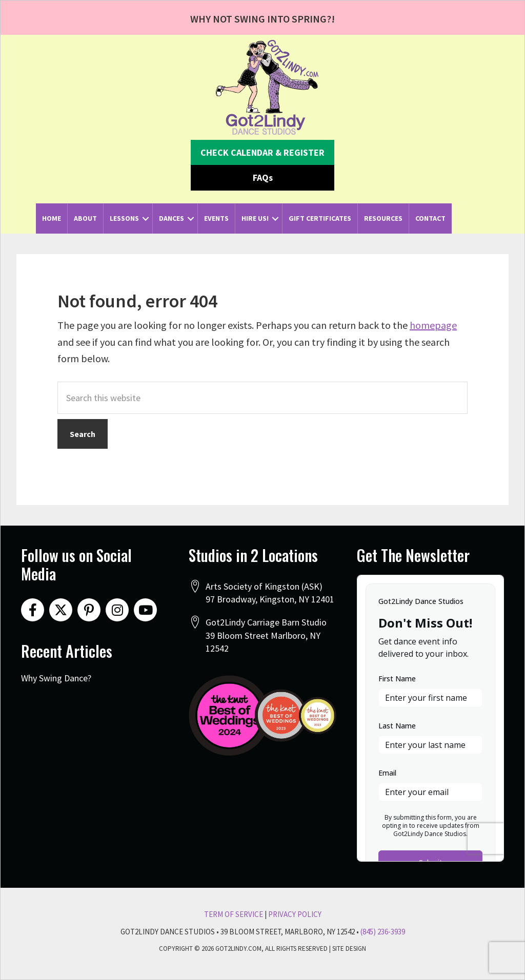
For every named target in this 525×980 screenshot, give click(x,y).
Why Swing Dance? (56, 678)
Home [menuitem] (52, 218)
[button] (262, 153)
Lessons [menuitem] (124, 218)
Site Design (349, 948)
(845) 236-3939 (383, 932)
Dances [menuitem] (171, 218)
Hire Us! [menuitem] (255, 218)
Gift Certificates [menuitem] (320, 218)
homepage (433, 325)
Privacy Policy (295, 914)
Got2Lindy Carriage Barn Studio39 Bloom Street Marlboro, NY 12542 (266, 635)
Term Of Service (234, 914)
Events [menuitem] (216, 218)
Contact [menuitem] (430, 218)
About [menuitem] (85, 218)
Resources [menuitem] (383, 218)
